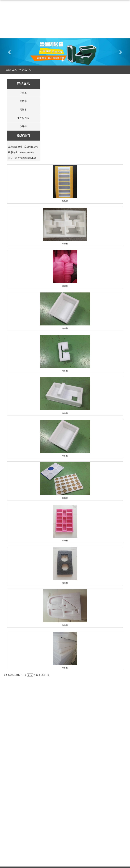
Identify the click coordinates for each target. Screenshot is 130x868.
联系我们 (38, 27)
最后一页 (45, 675)
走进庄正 (11, 861)
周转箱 (101, 18)
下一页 (23, 675)
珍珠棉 (23, 126)
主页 (14, 70)
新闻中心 (15, 27)
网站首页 (15, 18)
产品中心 (60, 18)
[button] (10, 53)
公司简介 (38, 18)
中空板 (81, 18)
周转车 (23, 110)
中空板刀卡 (23, 118)
